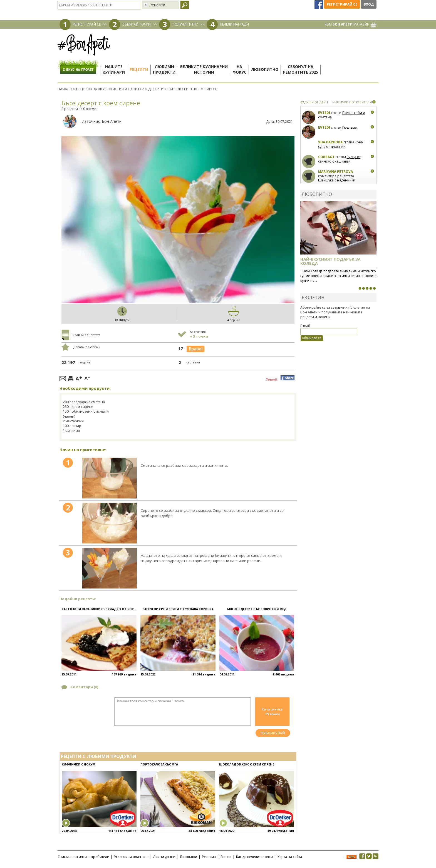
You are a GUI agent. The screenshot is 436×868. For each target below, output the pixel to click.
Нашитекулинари (114, 69)
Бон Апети (112, 121)
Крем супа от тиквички (341, 144)
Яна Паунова (330, 142)
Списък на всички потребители (83, 857)
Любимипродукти (164, 69)
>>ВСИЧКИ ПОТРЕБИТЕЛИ (352, 102)
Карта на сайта (290, 857)
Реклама (209, 857)
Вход (369, 4)
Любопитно (265, 69)
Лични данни (164, 857)
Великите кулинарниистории (204, 69)
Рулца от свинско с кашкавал (339, 159)
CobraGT (326, 157)
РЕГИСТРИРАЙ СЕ (87, 24)
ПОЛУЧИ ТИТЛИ (185, 24)
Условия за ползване (131, 857)
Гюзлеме (350, 127)
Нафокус (239, 69)
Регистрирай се (342, 4)
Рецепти (139, 69)
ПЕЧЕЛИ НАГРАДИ (234, 24)
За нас (226, 857)
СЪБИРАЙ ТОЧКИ (137, 24)
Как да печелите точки (254, 857)
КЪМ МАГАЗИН (350, 24)
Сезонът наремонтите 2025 (301, 69)
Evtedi (324, 113)
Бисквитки (189, 857)
